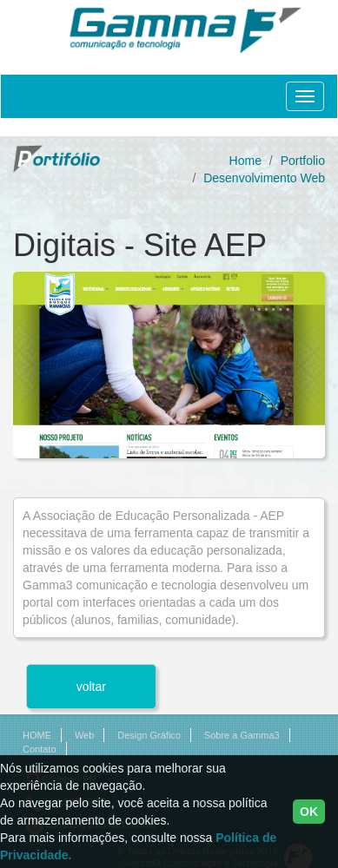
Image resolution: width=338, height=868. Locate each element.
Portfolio (303, 161)
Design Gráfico (149, 735)
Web (84, 735)
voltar (91, 687)
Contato (40, 749)
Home (245, 161)
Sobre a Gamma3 (242, 735)
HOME (37, 735)
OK (309, 812)
